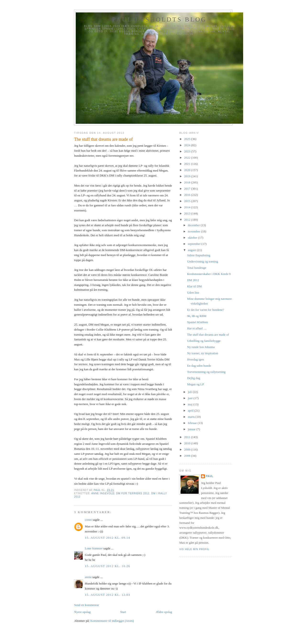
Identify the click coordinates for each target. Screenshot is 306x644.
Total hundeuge (197, 268)
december (194, 225)
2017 (188, 189)
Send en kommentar (87, 605)
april (191, 411)
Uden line (193, 292)
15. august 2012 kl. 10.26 (107, 566)
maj (191, 404)
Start (123, 612)
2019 (188, 176)
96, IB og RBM (197, 316)
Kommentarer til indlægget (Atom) (112, 621)
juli (190, 392)
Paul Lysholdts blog (159, 19)
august (192, 250)
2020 (188, 170)
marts (192, 417)
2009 (188, 449)
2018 (188, 182)
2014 (188, 207)
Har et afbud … (197, 328)
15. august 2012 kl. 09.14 (107, 538)
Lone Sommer (94, 548)
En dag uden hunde (199, 366)
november (194, 231)
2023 (188, 151)
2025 (188, 139)
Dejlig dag (194, 378)
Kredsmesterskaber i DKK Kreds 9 (209, 274)
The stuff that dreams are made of (208, 335)
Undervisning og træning (202, 261)
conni (88, 520)
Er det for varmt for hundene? (205, 310)
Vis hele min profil (194, 549)
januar (192, 429)
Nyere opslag (82, 612)
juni (191, 398)
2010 (188, 443)
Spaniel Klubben (197, 322)
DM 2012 (193, 280)
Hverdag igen (195, 359)
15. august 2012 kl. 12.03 (107, 595)
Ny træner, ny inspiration (202, 353)
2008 (188, 456)
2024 (188, 145)
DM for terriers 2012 (133, 493)
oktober (193, 238)
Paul (210, 476)
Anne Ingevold (103, 493)
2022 (188, 158)
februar (193, 423)
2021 (188, 164)
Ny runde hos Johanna (201, 347)
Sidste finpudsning (199, 255)
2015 (188, 201)
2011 (188, 437)
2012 (188, 220)
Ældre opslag (164, 612)
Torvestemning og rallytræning (206, 372)
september (195, 244)
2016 (188, 195)
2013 (188, 213)
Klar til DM (194, 286)
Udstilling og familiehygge (204, 341)
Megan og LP (195, 384)
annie (88, 577)
